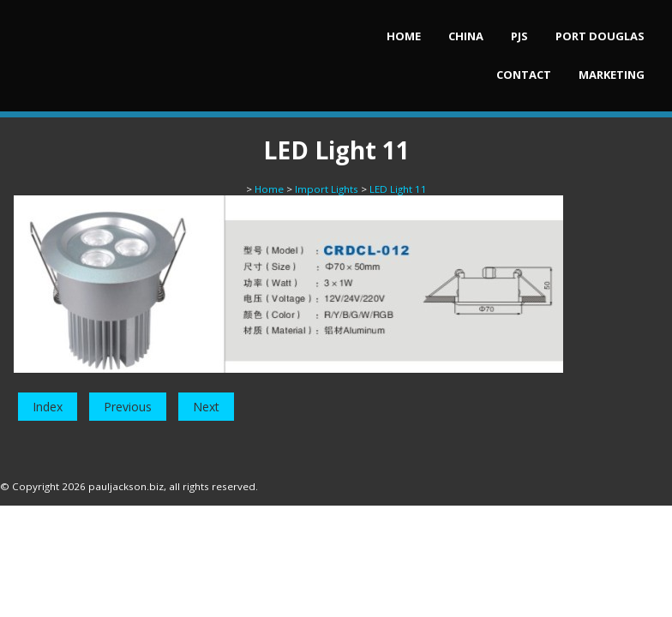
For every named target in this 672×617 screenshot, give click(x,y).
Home (404, 36)
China (466, 36)
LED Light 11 (398, 189)
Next (206, 407)
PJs (519, 36)
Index (48, 407)
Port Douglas (600, 36)
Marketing (612, 75)
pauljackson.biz (126, 486)
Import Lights (327, 189)
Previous (128, 407)
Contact (524, 75)
